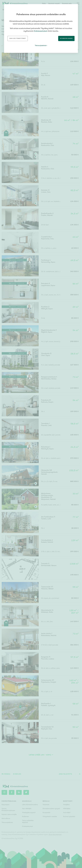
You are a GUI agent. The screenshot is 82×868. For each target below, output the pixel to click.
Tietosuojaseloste (41, 45)
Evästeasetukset (41, 31)
